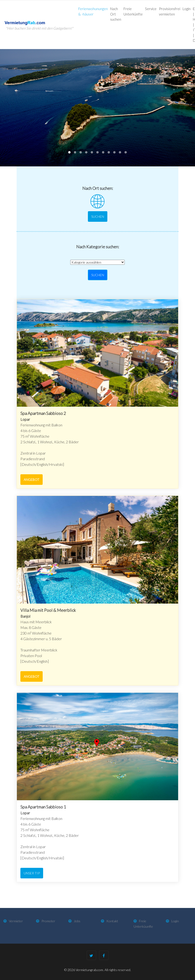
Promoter (48, 921)
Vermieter (16, 921)
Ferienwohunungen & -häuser (93, 11)
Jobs (77, 921)
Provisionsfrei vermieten (170, 11)
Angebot (32, 480)
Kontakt (112, 921)
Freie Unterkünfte (133, 11)
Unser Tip (32, 873)
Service (151, 9)
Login (187, 9)
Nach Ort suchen (116, 14)
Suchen (98, 216)
